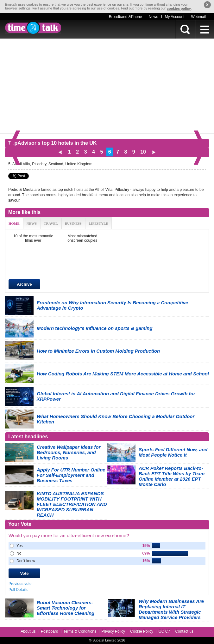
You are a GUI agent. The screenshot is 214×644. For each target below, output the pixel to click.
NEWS (32, 223)
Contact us (184, 631)
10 (143, 152)
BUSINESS (73, 223)
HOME (14, 223)
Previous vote (20, 584)
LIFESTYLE (98, 223)
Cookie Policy (142, 631)
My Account (175, 17)
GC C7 (164, 631)
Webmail (198, 17)
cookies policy (179, 9)
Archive (24, 284)
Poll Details (18, 590)
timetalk (33, 28)
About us (28, 631)
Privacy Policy (113, 631)
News (153, 17)
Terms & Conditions (80, 631)
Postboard (50, 631)
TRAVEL (51, 223)
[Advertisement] (107, 86)
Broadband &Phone (126, 17)
